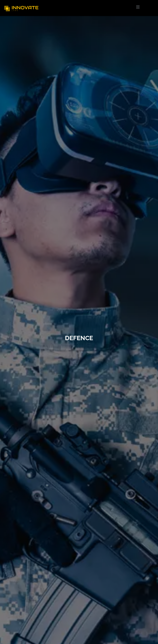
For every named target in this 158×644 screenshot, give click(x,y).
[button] (138, 7)
